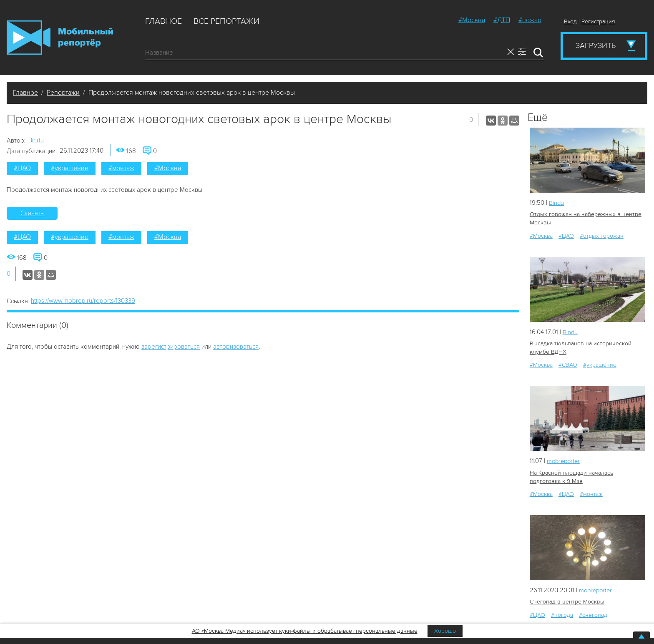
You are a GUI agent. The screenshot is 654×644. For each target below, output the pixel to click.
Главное (163, 21)
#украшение (70, 168)
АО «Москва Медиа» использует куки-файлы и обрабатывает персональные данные (305, 631)
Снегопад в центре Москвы (566, 602)
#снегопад (593, 615)
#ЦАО (22, 168)
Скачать (32, 213)
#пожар (530, 20)
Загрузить (596, 45)
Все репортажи (226, 21)
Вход (570, 21)
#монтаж (121, 168)
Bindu (36, 140)
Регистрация (598, 21)
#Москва (472, 20)
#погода (562, 615)
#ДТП (502, 20)
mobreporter (565, 461)
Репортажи (63, 93)
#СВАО (568, 365)
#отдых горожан (602, 235)
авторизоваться (236, 347)
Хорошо (445, 631)
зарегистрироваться (171, 347)
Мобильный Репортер (60, 38)
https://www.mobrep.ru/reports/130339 (83, 301)
